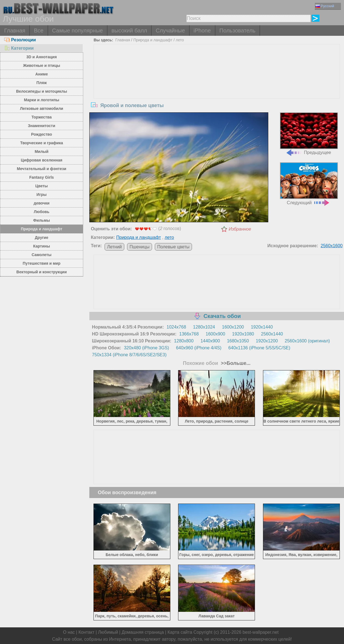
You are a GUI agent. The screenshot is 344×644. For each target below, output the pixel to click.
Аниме (41, 74)
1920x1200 (267, 341)
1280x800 (184, 341)
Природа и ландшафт (42, 229)
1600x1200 (233, 327)
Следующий (309, 184)
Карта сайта (180, 632)
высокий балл (129, 31)
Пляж (41, 83)
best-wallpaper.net (260, 632)
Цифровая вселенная (42, 160)
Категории (19, 48)
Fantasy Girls (41, 177)
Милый (42, 151)
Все (39, 31)
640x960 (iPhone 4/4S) (199, 348)
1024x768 (176, 327)
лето (180, 40)
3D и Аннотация (42, 57)
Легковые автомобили (42, 108)
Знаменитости (42, 126)
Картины (41, 246)
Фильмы (42, 220)
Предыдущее (309, 134)
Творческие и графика (42, 143)
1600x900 (215, 334)
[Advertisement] (217, 86)
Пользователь (237, 31)
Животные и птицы (42, 65)
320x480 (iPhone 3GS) (147, 348)
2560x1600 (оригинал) (307, 341)
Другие (42, 238)
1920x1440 (262, 327)
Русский (325, 6)
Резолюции (20, 40)
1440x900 (210, 341)
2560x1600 (332, 246)
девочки (41, 203)
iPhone (202, 31)
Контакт (87, 632)
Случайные (170, 31)
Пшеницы (140, 247)
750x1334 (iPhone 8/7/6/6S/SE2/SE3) (129, 355)
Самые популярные (78, 31)
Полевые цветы (173, 247)
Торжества (41, 117)
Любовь (42, 212)
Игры (42, 195)
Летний (114, 247)
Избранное (240, 229)
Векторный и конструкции (42, 272)
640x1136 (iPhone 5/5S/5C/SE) (259, 348)
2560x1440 (272, 334)
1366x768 (189, 334)
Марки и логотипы (41, 100)
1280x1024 (204, 327)
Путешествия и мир (42, 263)
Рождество (41, 134)
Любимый (108, 632)
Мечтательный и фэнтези (42, 169)
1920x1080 (243, 334)
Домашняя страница (143, 632)
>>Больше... (235, 363)
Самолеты (42, 255)
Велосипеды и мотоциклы (42, 91)
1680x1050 (238, 341)
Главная (15, 31)
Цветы (41, 186)
